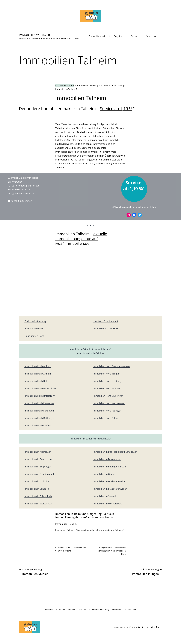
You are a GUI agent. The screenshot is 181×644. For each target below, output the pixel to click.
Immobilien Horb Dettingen (39, 411)
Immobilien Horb (34, 329)
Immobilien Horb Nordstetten (109, 403)
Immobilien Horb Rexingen (107, 411)
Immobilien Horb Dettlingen (39, 418)
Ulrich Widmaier (66, 551)
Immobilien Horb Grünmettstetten (111, 366)
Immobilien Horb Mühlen (106, 388)
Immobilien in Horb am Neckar (109, 481)
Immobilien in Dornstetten (107, 459)
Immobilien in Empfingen (38, 467)
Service (135, 36)
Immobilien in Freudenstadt (39, 474)
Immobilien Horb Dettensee (39, 403)
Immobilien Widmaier (34, 35)
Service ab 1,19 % (116, 109)
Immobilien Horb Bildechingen (41, 388)
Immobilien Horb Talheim (106, 418)
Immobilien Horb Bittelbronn (40, 396)
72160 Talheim (78, 160)
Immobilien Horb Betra (37, 381)
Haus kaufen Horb (34, 336)
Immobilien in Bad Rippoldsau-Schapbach (115, 452)
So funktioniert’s (98, 36)
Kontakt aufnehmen (21, 201)
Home (71, 86)
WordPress (156, 627)
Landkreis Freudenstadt (105, 321)
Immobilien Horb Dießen (38, 425)
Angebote (119, 36)
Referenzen (152, 36)
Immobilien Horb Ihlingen (106, 374)
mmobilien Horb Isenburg (107, 381)
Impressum (119, 627)
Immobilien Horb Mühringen (108, 396)
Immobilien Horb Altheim (38, 374)
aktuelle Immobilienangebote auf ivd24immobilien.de (81, 239)
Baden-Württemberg (35, 321)
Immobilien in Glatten (104, 474)
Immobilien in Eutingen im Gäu (109, 467)
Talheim (76, 514)
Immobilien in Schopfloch (38, 496)
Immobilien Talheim (86, 86)
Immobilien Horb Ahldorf (38, 366)
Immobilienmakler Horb (106, 329)
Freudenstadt (120, 548)
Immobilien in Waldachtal (38, 504)
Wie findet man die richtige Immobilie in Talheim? (100, 530)
